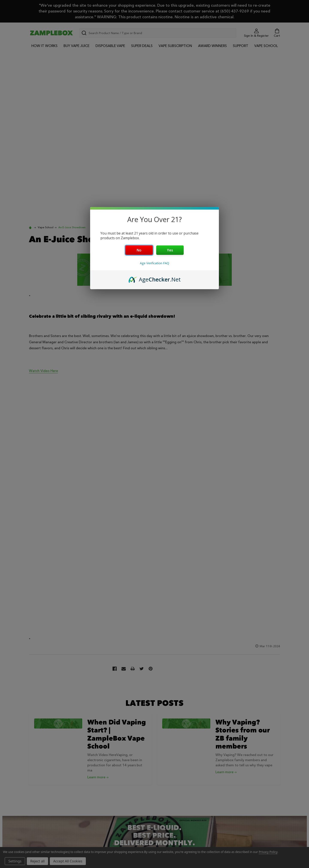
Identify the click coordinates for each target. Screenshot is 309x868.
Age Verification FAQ (154, 263)
